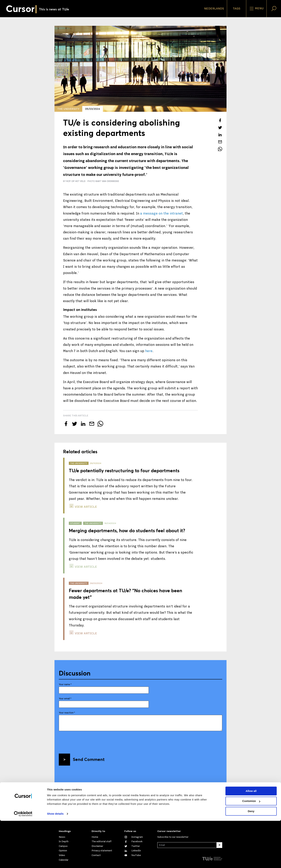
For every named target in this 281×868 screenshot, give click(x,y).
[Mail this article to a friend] (220, 142)
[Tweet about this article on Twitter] (220, 128)
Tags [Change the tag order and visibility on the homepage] (237, 9)
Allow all (251, 838)
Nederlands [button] (214, 9)
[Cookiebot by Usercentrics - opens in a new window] (23, 861)
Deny (251, 858)
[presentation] (86, 741)
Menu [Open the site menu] (256, 9)
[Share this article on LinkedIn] (220, 135)
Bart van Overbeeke (107, 181)
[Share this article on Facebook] (220, 120)
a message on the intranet (161, 213)
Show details (55, 861)
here (149, 351)
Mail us (66, 819)
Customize (251, 848)
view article (85, 507)
